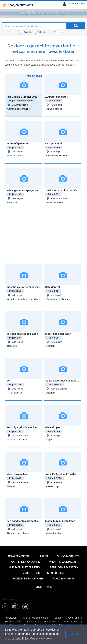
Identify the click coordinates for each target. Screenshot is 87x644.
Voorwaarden (49, 622)
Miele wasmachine (17, 474)
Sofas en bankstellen (56, 156)
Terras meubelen (54, 202)
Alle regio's (54, 105)
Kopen (50, 587)
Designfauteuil (54, 144)
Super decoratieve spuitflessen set (66, 381)
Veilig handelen (41, 618)
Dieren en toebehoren (18, 533)
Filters (59, 32)
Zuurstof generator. (57, 97)
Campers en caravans (26, 562)
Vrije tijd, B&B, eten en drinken (44, 573)
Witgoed (50, 440)
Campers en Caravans (18, 109)
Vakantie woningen (63, 562)
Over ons (74, 618)
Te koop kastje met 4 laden (22, 334)
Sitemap (31, 622)
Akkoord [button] (73, 634)
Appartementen (18, 556)
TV (8, 381)
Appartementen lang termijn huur (23, 299)
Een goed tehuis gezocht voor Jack (27, 521)
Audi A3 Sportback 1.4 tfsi (61, 474)
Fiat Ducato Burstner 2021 (22, 97)
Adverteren (74, 4)
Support (59, 618)
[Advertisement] (46, 237)
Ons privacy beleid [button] (42, 639)
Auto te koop (52, 486)
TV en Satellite (14, 393)
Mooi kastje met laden (58, 334)
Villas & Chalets (68, 556)
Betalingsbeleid (13, 622)
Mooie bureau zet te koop (60, 521)
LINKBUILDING (70, 622)
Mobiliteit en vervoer (28, 579)
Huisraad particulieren (57, 299)
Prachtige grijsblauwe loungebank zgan (30, 427)
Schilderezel (52, 287)
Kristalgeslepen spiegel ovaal (24, 190)
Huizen (43, 556)
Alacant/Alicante (18, 105)
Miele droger (53, 427)
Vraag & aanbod (54, 109)
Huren (38, 587)
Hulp (83, 4)
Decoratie (12, 202)
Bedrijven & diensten (64, 567)
